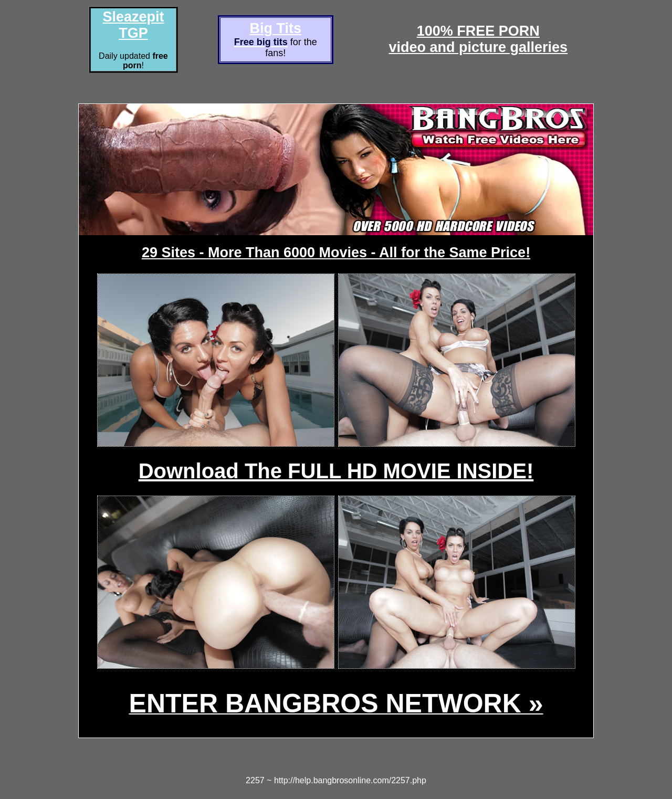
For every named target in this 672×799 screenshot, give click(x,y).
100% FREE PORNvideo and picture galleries (479, 39)
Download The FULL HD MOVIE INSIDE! (336, 471)
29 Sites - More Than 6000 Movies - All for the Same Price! (336, 253)
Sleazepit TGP (133, 25)
